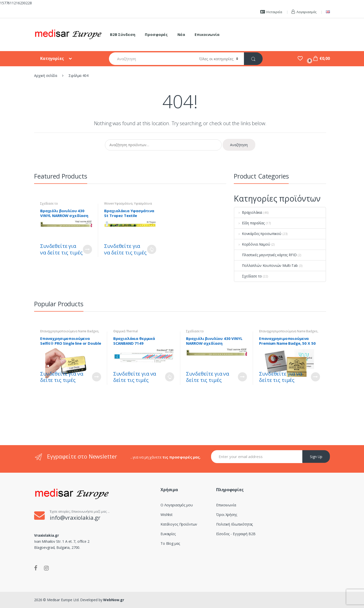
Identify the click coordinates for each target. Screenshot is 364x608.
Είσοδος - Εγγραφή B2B (236, 534)
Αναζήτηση (239, 145)
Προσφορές (156, 34)
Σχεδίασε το (49, 203)
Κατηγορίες (52, 58)
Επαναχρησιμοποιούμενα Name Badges (69, 331)
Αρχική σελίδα (46, 75)
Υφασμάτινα (143, 203)
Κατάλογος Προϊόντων (179, 524)
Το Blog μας (170, 543)
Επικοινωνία (207, 34)
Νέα (181, 34)
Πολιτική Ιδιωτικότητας (234, 524)
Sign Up (316, 457)
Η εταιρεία (271, 12)
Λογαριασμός (304, 12)
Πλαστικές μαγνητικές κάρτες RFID (266, 255)
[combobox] (151, 59)
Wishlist (167, 515)
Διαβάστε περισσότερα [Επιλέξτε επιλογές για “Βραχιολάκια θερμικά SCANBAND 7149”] (170, 377)
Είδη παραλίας (249, 223)
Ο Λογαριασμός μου (177, 505)
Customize (87, 249)
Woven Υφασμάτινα (118, 203)
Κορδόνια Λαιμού (252, 244)
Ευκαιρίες (168, 534)
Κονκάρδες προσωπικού (258, 234)
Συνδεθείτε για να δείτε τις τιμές (61, 249)
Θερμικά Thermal (126, 331)
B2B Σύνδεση (122, 34)
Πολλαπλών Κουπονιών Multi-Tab (266, 265)
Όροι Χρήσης (226, 515)
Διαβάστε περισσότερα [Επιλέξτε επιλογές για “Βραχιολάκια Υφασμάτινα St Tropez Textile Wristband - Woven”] (152, 249)
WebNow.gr (113, 600)
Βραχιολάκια (248, 212)
